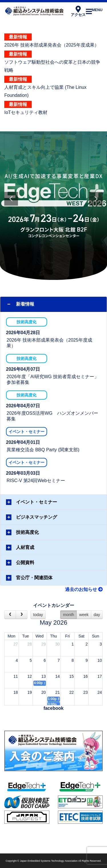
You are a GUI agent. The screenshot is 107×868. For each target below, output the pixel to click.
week (84, 615)
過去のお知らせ (84, 589)
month (69, 615)
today (38, 615)
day (97, 615)
